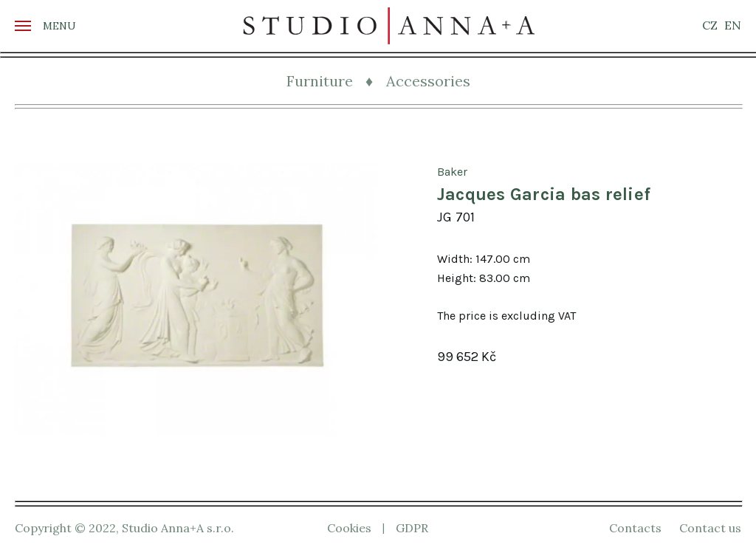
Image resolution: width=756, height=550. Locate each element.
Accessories (428, 81)
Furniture (320, 81)
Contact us (710, 528)
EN (733, 25)
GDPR (412, 528)
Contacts (635, 528)
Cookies (349, 528)
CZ (710, 25)
